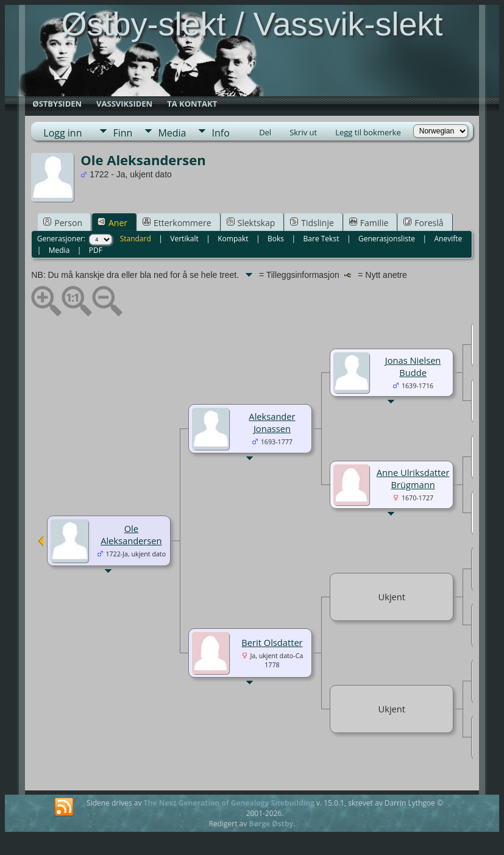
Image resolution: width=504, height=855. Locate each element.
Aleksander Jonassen (272, 422)
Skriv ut (303, 132)
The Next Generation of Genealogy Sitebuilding (229, 803)
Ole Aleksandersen (131, 534)
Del (265, 132)
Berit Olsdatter (272, 642)
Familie (369, 223)
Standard (136, 239)
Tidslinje (312, 223)
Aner (112, 223)
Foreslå (423, 223)
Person (63, 223)
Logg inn (62, 133)
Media (172, 133)
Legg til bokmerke (368, 132)
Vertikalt (184, 239)
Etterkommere (177, 223)
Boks (276, 239)
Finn (122, 133)
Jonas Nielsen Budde (413, 366)
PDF (96, 250)
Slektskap (251, 223)
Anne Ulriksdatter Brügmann (413, 478)
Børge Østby (271, 824)
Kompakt (233, 239)
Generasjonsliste (387, 239)
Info (220, 133)
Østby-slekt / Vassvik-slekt (252, 24)
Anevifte (448, 239)
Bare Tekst (321, 239)
